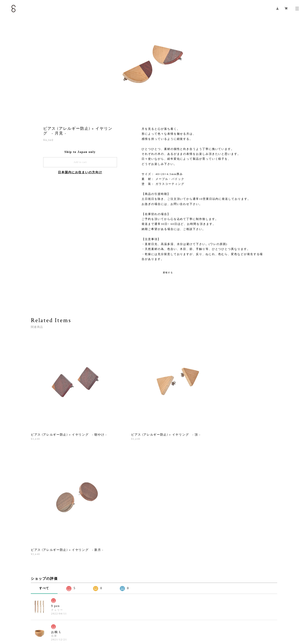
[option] (154, 65)
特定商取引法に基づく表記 (73, 618)
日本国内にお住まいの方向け (80, 172)
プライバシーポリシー (41, 618)
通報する (168, 273)
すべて (44, 455)
